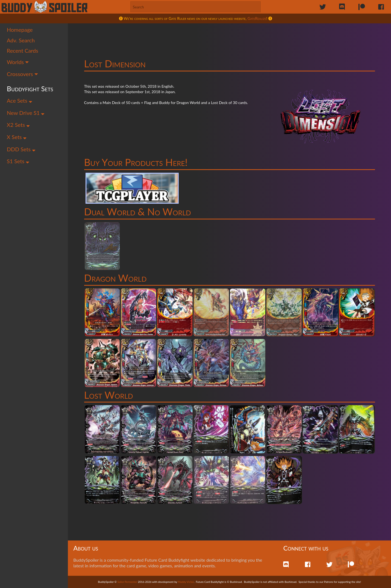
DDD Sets (21, 149)
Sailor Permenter (127, 582)
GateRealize (257, 18)
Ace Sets (20, 100)
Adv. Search (21, 40)
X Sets (17, 137)
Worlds (18, 62)
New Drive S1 (26, 113)
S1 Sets (18, 161)
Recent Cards (23, 51)
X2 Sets (18, 125)
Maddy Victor (186, 582)
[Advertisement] (229, 37)
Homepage (20, 30)
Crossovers (22, 74)
